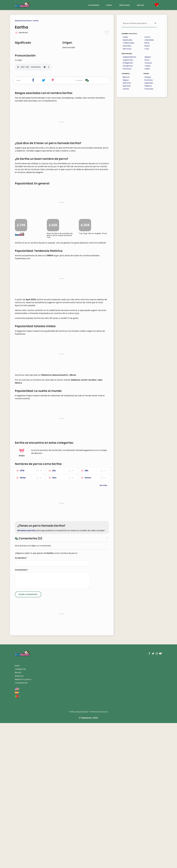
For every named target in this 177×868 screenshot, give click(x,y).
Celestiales (149, 40)
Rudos (147, 46)
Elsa (54, 623)
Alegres (148, 57)
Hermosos (127, 49)
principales (124, 5)
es (17, 837)
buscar (140, 5)
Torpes (147, 66)
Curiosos (148, 63)
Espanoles (149, 83)
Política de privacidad (79, 857)
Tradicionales (129, 43)
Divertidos (127, 46)
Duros (147, 60)
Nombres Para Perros (23, 21)
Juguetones (128, 60)
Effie (22, 616)
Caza (147, 49)
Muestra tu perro (23, 824)
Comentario (22, 715)
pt (17, 841)
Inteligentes (128, 63)
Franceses (149, 89)
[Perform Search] (155, 23)
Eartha (36, 21)
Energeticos (128, 66)
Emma (88, 623)
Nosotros (19, 821)
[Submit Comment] (28, 739)
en (17, 834)
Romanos (149, 80)
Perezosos (127, 69)
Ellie (87, 616)
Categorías (20, 814)
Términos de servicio (99, 857)
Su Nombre (21, 703)
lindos (22, 598)
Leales (147, 69)
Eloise (23, 623)
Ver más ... (104, 630)
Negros (126, 80)
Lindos (125, 37)
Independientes (129, 57)
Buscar (18, 817)
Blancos (126, 77)
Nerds (147, 43)
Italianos (148, 86)
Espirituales (128, 40)
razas (109, 5)
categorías (94, 5)
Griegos (148, 77)
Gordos (126, 89)
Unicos (147, 37)
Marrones (127, 83)
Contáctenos (21, 828)
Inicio (17, 811)
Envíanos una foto (27, 675)
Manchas (127, 86)
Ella (54, 616)
